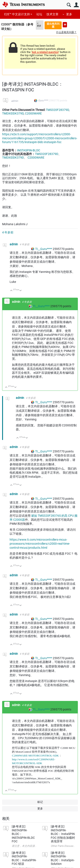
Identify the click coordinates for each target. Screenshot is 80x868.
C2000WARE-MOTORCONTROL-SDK (35, 756)
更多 (69, 14)
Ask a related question (45, 52)
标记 (40, 802)
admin (15, 101)
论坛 (39, 14)
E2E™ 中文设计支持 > (18, 14)
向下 (21, 291)
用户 (76, 5)
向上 (11, 291)
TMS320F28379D (57, 110)
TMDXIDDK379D (13, 113)
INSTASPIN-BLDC (29, 150)
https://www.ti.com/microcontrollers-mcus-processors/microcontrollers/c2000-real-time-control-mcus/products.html (40, 544)
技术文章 (52, 14)
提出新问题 (65, 25)
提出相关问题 (53, 25)
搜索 (69, 5)
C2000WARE (33, 113)
